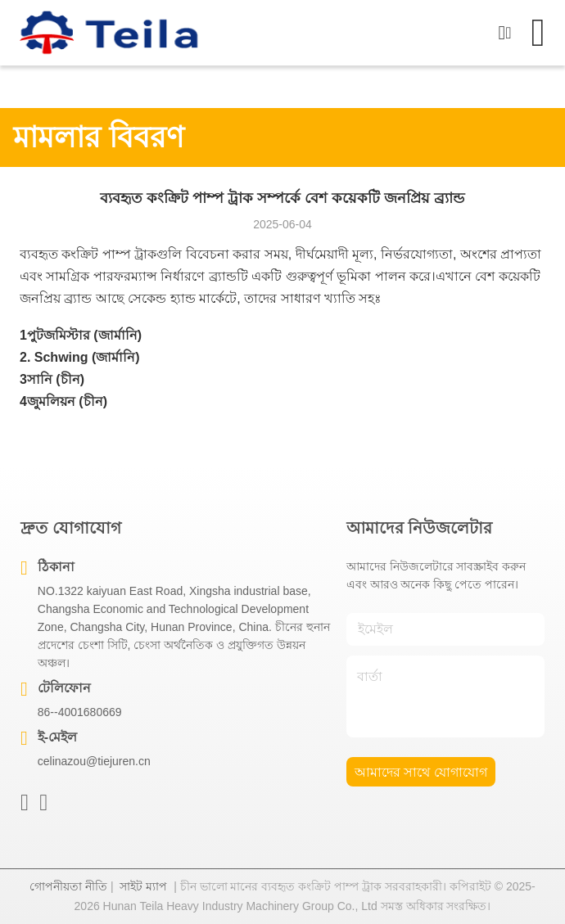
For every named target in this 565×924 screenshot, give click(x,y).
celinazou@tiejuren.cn (94, 761)
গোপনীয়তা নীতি (68, 886)
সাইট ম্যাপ (143, 886)
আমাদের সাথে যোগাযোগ (421, 772)
